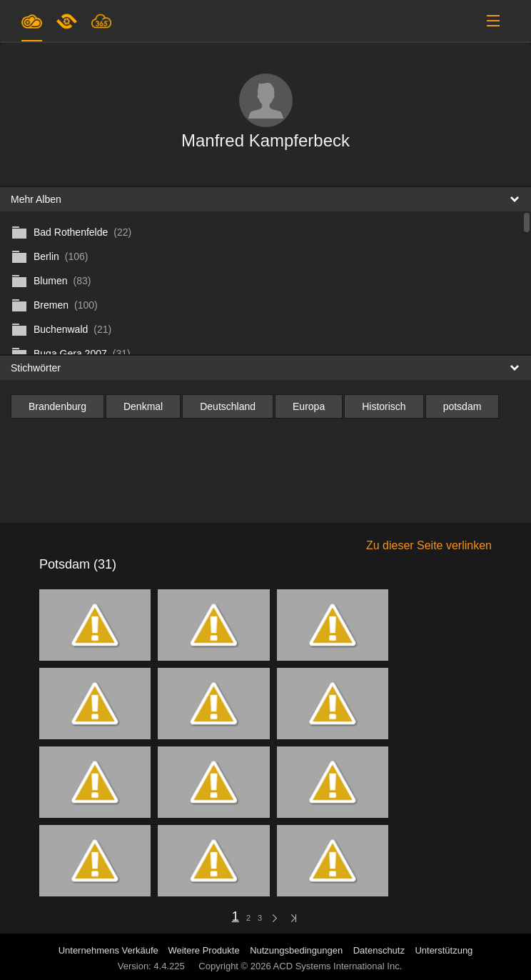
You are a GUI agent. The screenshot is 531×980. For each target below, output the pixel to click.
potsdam (462, 406)
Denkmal (143, 406)
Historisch (384, 406)
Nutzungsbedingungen (296, 950)
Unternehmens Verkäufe (110, 950)
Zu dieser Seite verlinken (429, 545)
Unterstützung (444, 950)
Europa (309, 406)
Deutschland (228, 406)
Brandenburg (57, 406)
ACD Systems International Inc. (338, 966)
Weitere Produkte (203, 950)
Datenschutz (379, 950)
